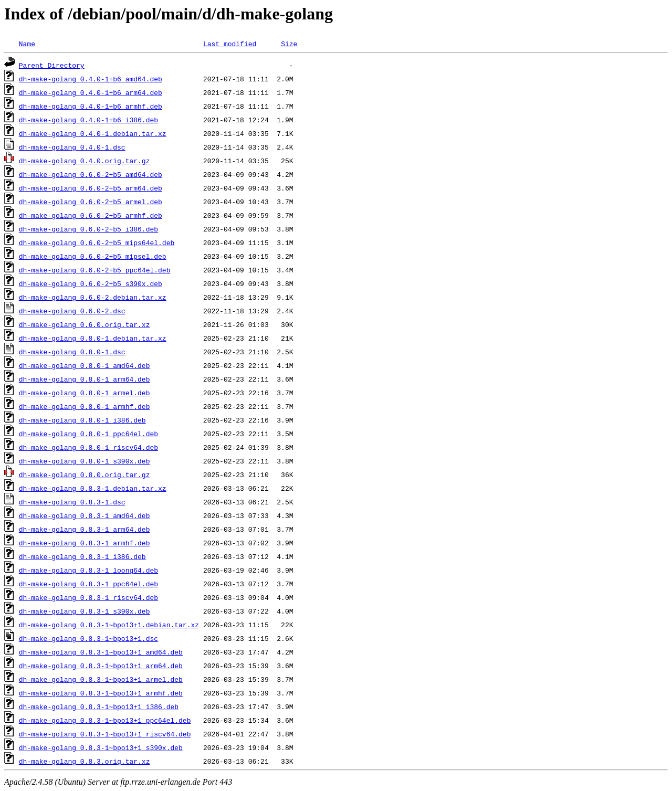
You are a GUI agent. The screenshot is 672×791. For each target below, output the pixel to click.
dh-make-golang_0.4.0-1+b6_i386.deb (88, 120)
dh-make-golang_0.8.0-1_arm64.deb (85, 379)
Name (27, 44)
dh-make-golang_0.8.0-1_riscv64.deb (88, 447)
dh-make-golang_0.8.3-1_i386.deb (82, 556)
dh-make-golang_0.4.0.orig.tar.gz (85, 161)
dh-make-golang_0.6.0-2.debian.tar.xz (93, 297)
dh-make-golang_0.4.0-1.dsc (72, 147)
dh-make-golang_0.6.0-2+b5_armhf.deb (91, 215)
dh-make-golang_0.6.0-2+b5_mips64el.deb (97, 242)
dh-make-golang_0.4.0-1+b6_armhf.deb (91, 106)
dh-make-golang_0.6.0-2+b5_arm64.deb (91, 188)
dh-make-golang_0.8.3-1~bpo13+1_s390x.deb (101, 747)
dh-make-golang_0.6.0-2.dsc (72, 311)
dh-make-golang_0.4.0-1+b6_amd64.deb (91, 79)
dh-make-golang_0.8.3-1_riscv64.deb (88, 597)
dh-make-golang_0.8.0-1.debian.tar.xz (93, 338)
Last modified (230, 44)
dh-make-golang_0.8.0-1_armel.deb (85, 393)
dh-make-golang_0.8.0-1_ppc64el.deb (88, 434)
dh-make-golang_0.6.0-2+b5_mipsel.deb (93, 256)
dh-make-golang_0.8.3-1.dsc (72, 502)
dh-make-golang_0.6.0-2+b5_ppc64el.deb (95, 270)
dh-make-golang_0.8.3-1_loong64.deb (88, 570)
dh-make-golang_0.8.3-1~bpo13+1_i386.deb (99, 706)
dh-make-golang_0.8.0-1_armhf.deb (85, 406)
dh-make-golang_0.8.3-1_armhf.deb (85, 543)
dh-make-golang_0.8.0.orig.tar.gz (85, 474)
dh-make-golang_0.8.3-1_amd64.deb (85, 515)
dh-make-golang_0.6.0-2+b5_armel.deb (91, 202)
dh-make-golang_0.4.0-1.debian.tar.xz (93, 133)
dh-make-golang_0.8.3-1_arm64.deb (85, 529)
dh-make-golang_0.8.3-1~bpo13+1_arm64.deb (101, 666)
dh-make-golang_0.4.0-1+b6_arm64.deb (91, 92)
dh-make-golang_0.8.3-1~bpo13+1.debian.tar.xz (109, 625)
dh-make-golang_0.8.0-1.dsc (72, 352)
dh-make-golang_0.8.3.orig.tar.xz (85, 761)
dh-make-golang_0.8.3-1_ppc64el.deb (88, 584)
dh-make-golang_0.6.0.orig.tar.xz (85, 324)
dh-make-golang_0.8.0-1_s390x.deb (85, 461)
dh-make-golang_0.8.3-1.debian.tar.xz (93, 488)
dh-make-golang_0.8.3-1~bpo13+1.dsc (88, 638)
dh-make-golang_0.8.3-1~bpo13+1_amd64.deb (101, 652)
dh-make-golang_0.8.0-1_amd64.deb (85, 365)
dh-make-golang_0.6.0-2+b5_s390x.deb (91, 283)
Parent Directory (52, 65)
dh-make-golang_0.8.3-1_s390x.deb (85, 611)
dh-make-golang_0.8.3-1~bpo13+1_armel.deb (101, 679)
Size (289, 44)
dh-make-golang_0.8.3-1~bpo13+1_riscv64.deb (105, 734)
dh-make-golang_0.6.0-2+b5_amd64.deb (91, 174)
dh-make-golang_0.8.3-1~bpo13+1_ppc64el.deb (105, 720)
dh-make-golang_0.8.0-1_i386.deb (82, 420)
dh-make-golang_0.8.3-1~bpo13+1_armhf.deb (101, 693)
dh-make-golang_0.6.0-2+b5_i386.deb (88, 229)
